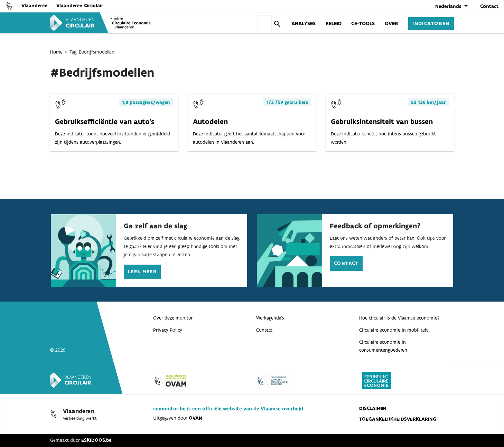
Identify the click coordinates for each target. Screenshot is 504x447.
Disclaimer (373, 408)
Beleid (334, 23)
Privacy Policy (168, 330)
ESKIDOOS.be (96, 440)
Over (391, 23)
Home (56, 52)
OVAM (195, 418)
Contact (489, 6)
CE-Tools (363, 23)
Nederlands (448, 6)
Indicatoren (431, 23)
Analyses (304, 23)
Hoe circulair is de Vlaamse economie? (399, 318)
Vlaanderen (35, 6)
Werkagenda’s (270, 318)
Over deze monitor (173, 318)
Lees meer (142, 272)
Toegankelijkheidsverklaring (398, 419)
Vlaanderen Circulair (80, 6)
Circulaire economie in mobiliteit (394, 330)
